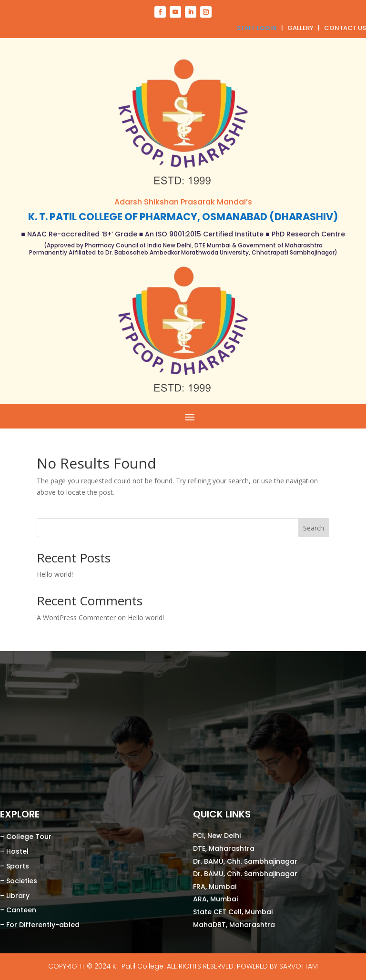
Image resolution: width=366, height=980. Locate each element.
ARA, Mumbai (215, 899)
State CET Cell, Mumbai (233, 912)
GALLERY (300, 28)
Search (314, 528)
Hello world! (55, 574)
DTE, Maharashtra (225, 848)
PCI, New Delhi (217, 836)
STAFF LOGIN (257, 28)
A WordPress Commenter (76, 618)
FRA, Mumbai (216, 887)
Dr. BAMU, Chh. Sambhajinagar (245, 861)
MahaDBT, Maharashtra (235, 925)
